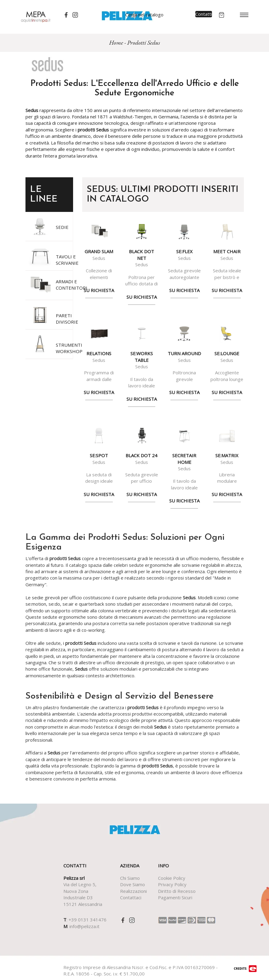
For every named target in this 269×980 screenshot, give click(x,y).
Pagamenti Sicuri (175, 897)
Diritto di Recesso (177, 891)
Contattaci (131, 897)
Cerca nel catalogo (144, 15)
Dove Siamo (133, 884)
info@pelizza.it (84, 926)
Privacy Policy (172, 884)
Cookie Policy (172, 878)
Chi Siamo (130, 878)
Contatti (204, 14)
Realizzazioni (133, 891)
